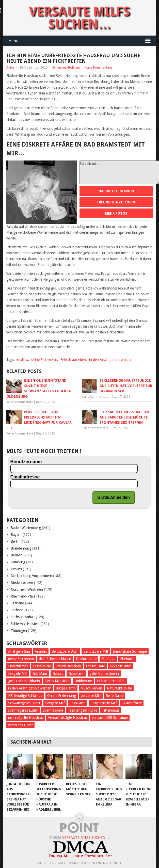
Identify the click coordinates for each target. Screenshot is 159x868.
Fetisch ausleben (73, 360)
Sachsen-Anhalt (23, 617)
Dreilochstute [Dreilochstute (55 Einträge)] (86, 659)
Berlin (15, 541)
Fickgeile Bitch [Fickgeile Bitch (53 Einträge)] (121, 666)
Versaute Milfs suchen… (80, 18)
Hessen (16, 569)
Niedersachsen (22, 583)
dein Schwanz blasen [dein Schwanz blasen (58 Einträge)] (55, 659)
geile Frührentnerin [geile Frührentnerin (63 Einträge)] (104, 673)
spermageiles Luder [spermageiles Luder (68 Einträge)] (23, 710)
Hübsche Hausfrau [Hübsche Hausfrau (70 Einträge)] (111, 681)
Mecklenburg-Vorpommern (31, 576)
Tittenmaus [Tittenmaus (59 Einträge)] (111, 710)
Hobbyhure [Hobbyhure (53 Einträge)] (83, 681)
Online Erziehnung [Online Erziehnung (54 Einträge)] (62, 696)
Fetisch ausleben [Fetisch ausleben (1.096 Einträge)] (68, 666)
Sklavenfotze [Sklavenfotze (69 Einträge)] (132, 703)
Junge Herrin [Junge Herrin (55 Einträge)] (66, 688)
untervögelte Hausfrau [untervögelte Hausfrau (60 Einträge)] (26, 718)
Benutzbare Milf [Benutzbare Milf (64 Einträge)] (96, 651)
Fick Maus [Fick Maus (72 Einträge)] (40, 673)
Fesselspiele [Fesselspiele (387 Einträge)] (42, 666)
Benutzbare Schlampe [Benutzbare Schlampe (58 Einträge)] (130, 651)
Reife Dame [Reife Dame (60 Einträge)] (115, 696)
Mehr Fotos (116, 213)
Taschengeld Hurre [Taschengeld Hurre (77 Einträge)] (82, 710)
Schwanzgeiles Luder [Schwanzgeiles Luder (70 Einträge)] (24, 703)
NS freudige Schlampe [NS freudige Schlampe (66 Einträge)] (25, 696)
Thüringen (19, 631)
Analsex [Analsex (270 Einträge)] (41, 651)
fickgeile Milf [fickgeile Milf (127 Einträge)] (18, 673)
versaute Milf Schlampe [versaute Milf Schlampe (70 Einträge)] (110, 718)
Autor (10, 67)
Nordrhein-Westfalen (27, 589)
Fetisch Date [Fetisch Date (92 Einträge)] (95, 666)
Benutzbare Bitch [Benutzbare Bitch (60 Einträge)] (65, 651)
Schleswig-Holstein (66, 67)
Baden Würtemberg (26, 528)
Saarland (17, 603)
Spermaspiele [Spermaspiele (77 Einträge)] (53, 710)
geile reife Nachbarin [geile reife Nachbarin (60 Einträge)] (24, 681)
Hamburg (18, 562)
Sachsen (17, 610)
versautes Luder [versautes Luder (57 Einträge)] (20, 725)
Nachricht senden (116, 191)
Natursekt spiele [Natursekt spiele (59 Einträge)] (119, 688)
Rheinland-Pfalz (23, 596)
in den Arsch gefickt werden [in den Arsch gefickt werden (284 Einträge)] (30, 688)
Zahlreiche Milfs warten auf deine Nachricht (79, 863)
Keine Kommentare (98, 67)
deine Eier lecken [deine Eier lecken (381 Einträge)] (21, 659)
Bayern (16, 535)
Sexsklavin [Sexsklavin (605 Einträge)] (78, 703)
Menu (13, 41)
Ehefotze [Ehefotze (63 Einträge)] (108, 659)
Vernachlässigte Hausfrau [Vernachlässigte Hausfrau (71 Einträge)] (68, 718)
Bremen (17, 555)
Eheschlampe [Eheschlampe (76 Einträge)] (18, 666)
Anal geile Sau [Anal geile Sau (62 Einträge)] (19, 651)
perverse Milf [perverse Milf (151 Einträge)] (91, 696)
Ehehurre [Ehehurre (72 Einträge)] (127, 659)
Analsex (22, 360)
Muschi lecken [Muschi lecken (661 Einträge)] (91, 688)
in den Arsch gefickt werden (111, 360)
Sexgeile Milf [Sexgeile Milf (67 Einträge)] (55, 703)
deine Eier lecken (44, 360)
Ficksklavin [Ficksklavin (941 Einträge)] (76, 673)
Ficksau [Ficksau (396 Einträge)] (58, 673)
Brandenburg (21, 548)
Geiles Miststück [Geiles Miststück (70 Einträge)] (57, 681)
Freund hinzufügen (116, 202)
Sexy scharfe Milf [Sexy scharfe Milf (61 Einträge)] (104, 703)
